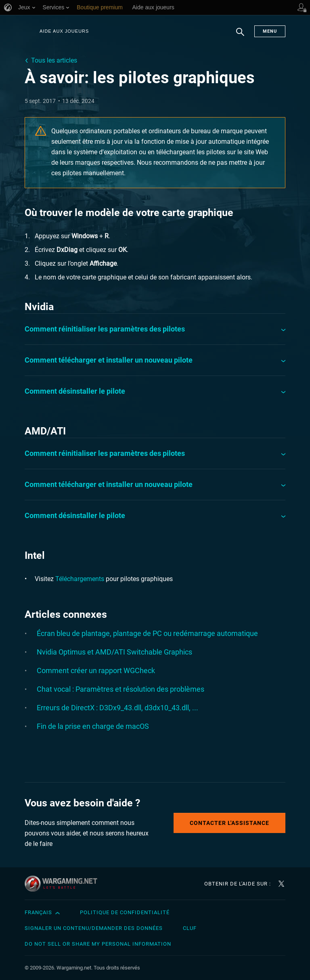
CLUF (190, 928)
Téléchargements (80, 579)
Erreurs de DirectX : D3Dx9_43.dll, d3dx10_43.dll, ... (117, 708)
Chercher (240, 36)
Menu (270, 31)
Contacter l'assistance (229, 823)
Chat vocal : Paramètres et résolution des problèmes (120, 689)
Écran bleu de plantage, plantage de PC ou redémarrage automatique (147, 633)
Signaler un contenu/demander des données (94, 928)
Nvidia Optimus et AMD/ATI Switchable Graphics (114, 652)
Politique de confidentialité (125, 912)
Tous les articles (54, 60)
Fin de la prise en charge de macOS (93, 726)
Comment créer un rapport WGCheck (96, 670)
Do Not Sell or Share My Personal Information (98, 944)
